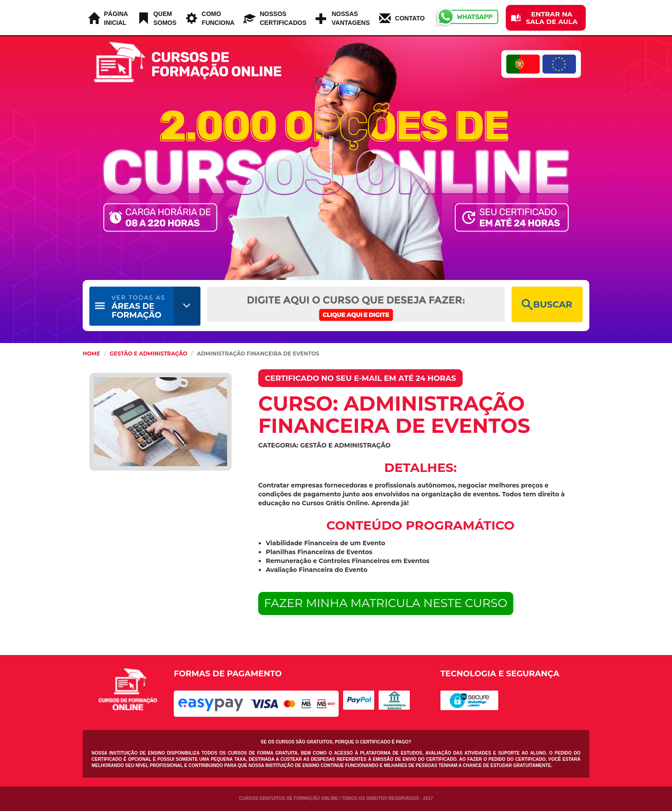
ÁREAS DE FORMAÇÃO (138, 307)
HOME (91, 354)
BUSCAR (547, 305)
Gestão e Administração (149, 354)
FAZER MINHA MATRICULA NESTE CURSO (386, 603)
